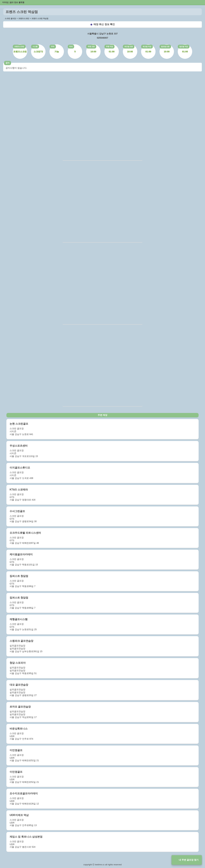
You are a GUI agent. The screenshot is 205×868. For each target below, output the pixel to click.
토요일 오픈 (129, 47)
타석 (71, 47)
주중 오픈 (91, 47)
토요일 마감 (147, 47)
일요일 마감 (184, 47)
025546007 (102, 38)
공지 (8, 63)
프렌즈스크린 (19, 47)
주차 (53, 47)
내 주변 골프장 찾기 (189, 860)
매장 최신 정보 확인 (104, 24)
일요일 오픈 (165, 47)
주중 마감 (109, 47)
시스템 (35, 47)
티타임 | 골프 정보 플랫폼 (13, 2)
